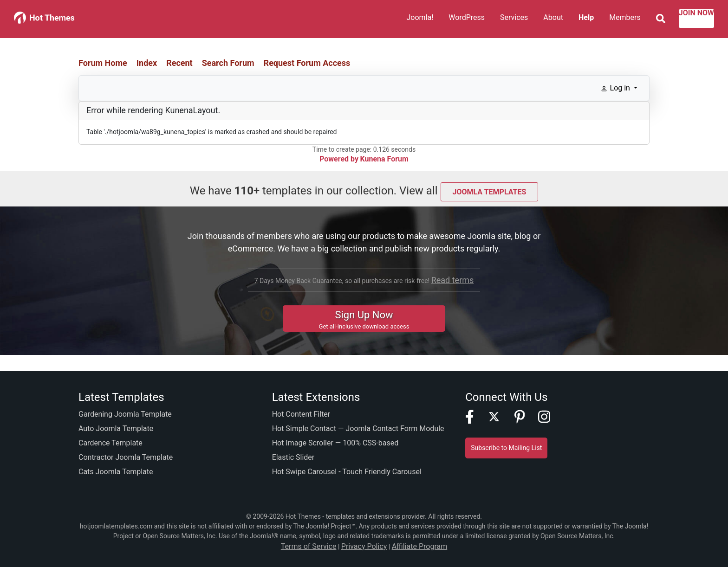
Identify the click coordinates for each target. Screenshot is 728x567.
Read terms (452, 278)
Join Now (685, 19)
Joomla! (396, 19)
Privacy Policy (364, 546)
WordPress (443, 19)
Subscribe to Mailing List (506, 448)
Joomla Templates (490, 190)
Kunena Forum (382, 159)
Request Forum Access (307, 63)
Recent (179, 63)
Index (147, 63)
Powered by (342, 159)
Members (602, 19)
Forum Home (103, 63)
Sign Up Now (364, 317)
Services (491, 19)
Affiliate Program (413, 546)
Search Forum (228, 63)
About (530, 19)
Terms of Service (315, 546)
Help (563, 19)
